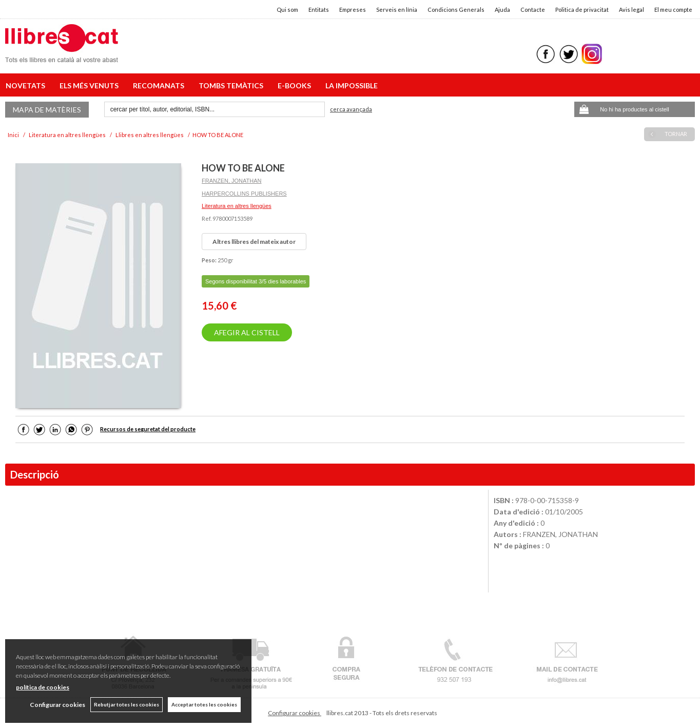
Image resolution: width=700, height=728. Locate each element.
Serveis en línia (397, 9)
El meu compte (673, 9)
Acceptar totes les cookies (204, 704)
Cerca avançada (351, 109)
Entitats (319, 9)
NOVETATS (27, 85)
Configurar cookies (295, 713)
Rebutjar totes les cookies (127, 704)
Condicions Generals (456, 9)
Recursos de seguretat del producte (148, 429)
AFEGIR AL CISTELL (247, 332)
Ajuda (502, 9)
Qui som (287, 9)
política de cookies (43, 687)
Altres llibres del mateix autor (254, 242)
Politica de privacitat (582, 9)
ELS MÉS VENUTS (91, 85)
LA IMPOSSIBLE (352, 85)
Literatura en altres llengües (237, 206)
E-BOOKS (296, 85)
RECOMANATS (160, 85)
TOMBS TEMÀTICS (232, 85)
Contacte (533, 9)
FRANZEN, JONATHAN (232, 181)
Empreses (353, 9)
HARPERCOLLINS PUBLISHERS (244, 194)
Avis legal (631, 9)
